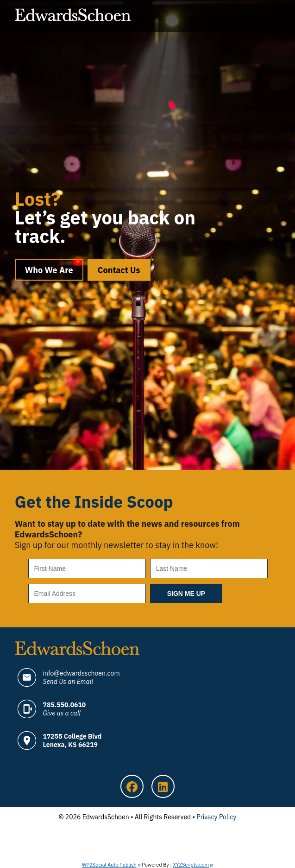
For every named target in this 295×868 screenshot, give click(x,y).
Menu (271, 16)
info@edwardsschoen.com (82, 677)
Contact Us (119, 270)
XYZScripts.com (191, 865)
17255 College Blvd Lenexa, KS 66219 (72, 740)
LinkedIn (163, 786)
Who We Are (49, 270)
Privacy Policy (216, 817)
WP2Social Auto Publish (109, 865)
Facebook (132, 786)
